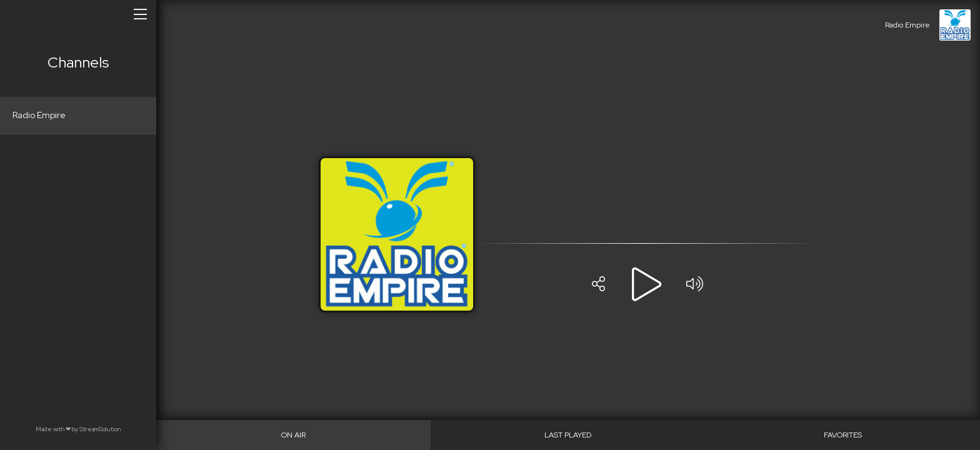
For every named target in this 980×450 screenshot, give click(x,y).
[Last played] (568, 435)
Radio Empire (39, 115)
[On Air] (293, 435)
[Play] (646, 284)
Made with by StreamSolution (78, 429)
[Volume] (694, 284)
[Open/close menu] (140, 14)
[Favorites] (843, 435)
